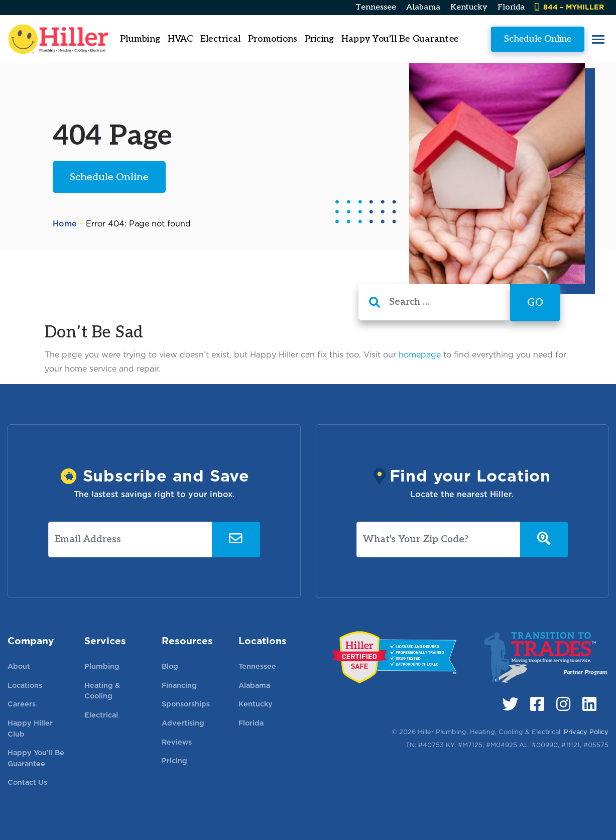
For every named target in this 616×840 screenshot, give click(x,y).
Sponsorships (186, 704)
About (19, 666)
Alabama (423, 7)
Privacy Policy (586, 732)
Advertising (183, 723)
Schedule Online (538, 39)
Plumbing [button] (140, 39)
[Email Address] (130, 540)
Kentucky (469, 7)
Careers (22, 704)
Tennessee (376, 7)
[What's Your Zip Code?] (439, 540)
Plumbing (102, 666)
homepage (420, 355)
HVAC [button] (180, 39)
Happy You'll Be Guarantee (400, 39)
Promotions (273, 39)
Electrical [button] (221, 39)
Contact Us (27, 782)
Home (65, 224)
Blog (170, 666)
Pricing (320, 39)
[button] (598, 39)
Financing (179, 685)
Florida (511, 7)
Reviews (177, 742)
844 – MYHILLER (569, 7)
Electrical (101, 715)
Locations (25, 685)
